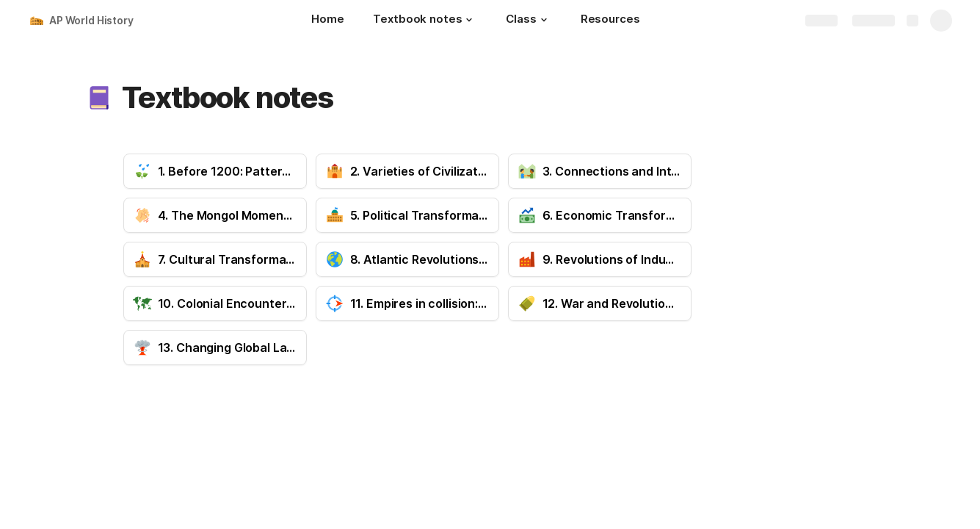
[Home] (327, 21)
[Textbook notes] (425, 21)
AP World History (91, 20)
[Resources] (610, 21)
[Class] (528, 21)
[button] (469, 20)
